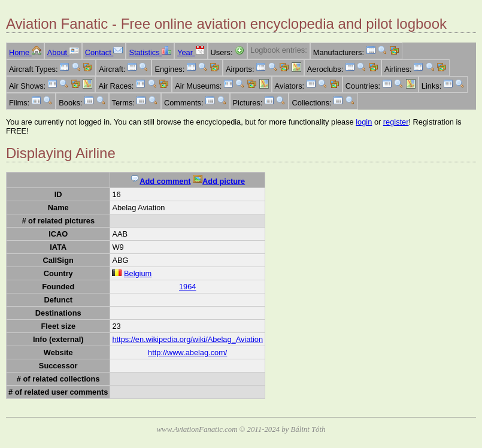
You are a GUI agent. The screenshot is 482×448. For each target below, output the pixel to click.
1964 (187, 287)
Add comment (160, 181)
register (396, 122)
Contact (104, 52)
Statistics (150, 52)
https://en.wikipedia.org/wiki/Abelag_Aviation (187, 339)
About (63, 52)
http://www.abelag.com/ (187, 352)
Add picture (219, 181)
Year (191, 52)
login (364, 122)
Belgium (138, 273)
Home (25, 52)
